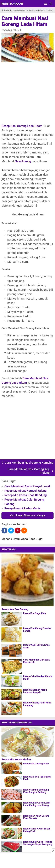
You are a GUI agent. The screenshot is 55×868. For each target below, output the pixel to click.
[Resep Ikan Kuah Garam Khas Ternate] (12, 820)
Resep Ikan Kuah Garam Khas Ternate (36, 817)
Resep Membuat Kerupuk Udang (25, 491)
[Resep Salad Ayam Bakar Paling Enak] (12, 833)
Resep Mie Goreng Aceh (36, 764)
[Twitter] (11, 531)
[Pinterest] (18, 531)
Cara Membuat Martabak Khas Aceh (36, 661)
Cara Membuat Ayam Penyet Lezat (27, 486)
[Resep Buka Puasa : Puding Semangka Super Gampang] (12, 846)
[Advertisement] (27, 93)
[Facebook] (4, 531)
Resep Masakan (12, 4)
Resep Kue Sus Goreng (15, 609)
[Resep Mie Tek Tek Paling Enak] (12, 781)
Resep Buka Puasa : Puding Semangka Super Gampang (38, 843)
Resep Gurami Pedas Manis (22, 508)
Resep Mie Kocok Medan (16, 759)
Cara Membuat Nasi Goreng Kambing (29, 463)
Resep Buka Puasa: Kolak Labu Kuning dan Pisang (37, 804)
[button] (24, 531)
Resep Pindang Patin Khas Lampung (37, 704)
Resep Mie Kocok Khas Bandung (26, 495)
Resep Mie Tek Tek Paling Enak (37, 778)
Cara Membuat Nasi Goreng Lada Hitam (25, 21)
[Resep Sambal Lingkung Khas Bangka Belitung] (12, 794)
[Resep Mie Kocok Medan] (28, 742)
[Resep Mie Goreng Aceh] (12, 768)
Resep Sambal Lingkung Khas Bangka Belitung (36, 791)
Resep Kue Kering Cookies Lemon (37, 630)
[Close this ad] (53, 851)
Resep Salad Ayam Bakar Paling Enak (37, 830)
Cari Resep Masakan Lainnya (28, 515)
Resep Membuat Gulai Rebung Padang (24, 502)
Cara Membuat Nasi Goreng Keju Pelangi (29, 471)
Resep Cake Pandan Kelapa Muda (38, 678)
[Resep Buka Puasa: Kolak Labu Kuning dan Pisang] (12, 807)
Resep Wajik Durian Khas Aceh (36, 646)
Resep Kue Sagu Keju (34, 613)
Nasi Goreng (23, 161)
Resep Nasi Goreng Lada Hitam (22, 126)
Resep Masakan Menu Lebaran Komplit (35, 691)
